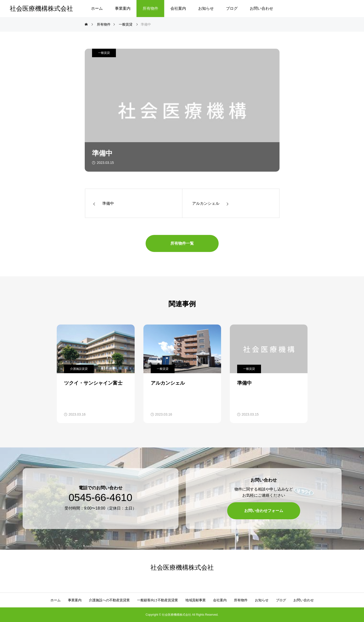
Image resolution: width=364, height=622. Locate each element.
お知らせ (206, 8)
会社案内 (178, 8)
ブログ (232, 8)
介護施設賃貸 (79, 369)
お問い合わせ (261, 8)
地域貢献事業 (196, 600)
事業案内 (123, 8)
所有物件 (150, 8)
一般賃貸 (104, 53)
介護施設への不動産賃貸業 (109, 600)
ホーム (97, 8)
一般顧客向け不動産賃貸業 (158, 600)
